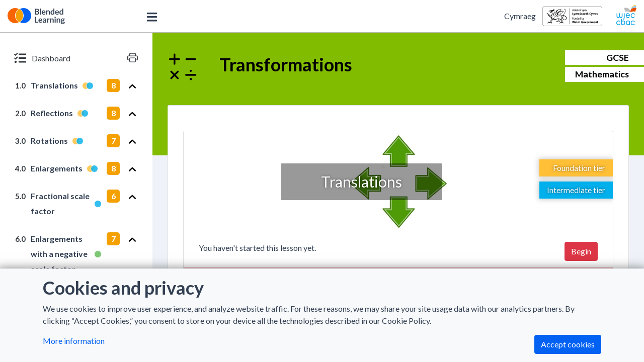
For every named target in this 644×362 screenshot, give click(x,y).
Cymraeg (520, 16)
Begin (581, 251)
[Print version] (133, 58)
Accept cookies (568, 344)
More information (74, 341)
